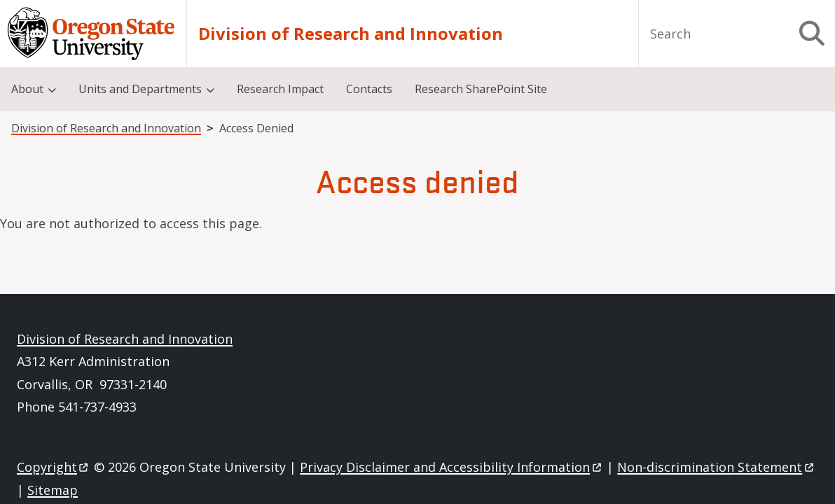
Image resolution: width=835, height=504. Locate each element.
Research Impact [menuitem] (280, 89)
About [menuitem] (27, 89)
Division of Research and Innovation (351, 34)
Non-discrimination (716, 467)
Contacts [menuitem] (369, 89)
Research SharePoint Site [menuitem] (481, 89)
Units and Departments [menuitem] (140, 89)
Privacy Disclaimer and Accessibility (451, 467)
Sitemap (53, 490)
